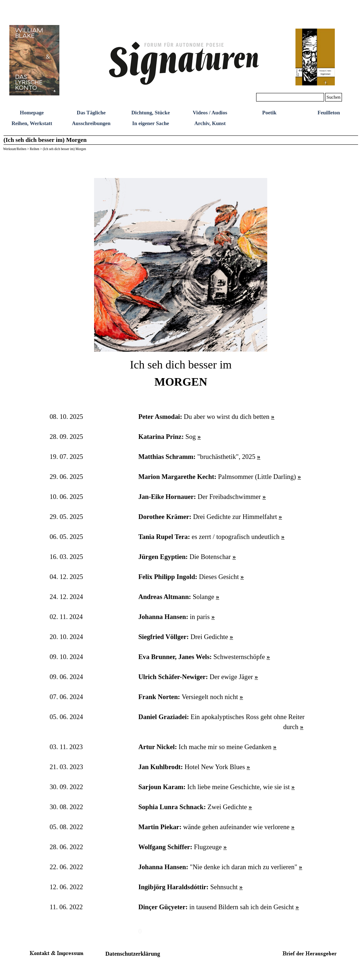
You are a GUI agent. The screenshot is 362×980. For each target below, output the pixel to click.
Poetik (269, 113)
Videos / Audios (210, 113)
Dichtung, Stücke (151, 113)
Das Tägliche (91, 113)
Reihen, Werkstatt (32, 123)
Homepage (32, 113)
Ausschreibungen (91, 123)
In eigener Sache (150, 123)
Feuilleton (329, 113)
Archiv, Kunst (210, 123)
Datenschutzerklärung (133, 954)
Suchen (334, 97)
